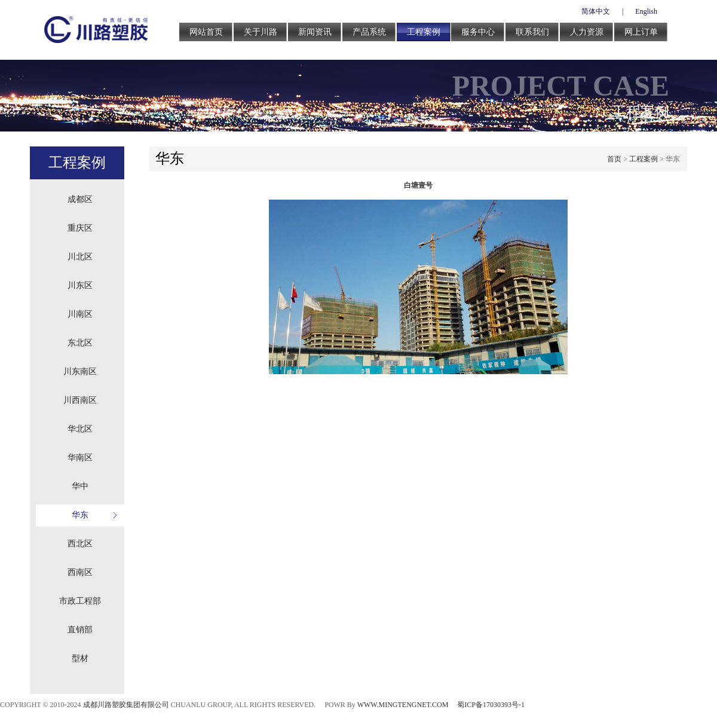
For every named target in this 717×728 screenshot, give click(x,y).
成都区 (80, 199)
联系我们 (532, 32)
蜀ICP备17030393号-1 (491, 705)
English (646, 11)
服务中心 (478, 32)
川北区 (80, 257)
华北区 (80, 429)
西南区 (80, 572)
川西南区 (80, 400)
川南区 (80, 314)
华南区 (80, 458)
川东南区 (80, 371)
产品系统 (369, 32)
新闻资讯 (315, 32)
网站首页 (206, 32)
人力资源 (587, 32)
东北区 (80, 343)
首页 (614, 159)
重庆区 (80, 228)
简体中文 (596, 11)
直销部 (80, 630)
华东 (80, 515)
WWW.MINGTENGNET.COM (403, 705)
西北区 (80, 544)
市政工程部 (80, 601)
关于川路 (261, 32)
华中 (80, 486)
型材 (80, 658)
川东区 (80, 285)
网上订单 (641, 32)
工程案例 (424, 32)
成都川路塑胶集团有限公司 (126, 705)
